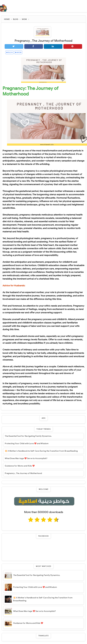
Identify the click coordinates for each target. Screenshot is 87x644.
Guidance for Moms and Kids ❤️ (20, 466)
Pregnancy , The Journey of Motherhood (23, 473)
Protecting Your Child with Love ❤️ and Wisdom (27, 444)
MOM (18, 52)
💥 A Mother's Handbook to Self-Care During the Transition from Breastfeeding (41, 451)
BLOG (10, 52)
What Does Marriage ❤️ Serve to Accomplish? (26, 458)
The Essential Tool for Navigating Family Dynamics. (28, 436)
